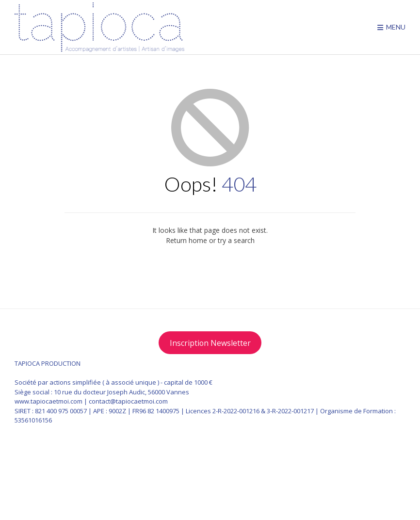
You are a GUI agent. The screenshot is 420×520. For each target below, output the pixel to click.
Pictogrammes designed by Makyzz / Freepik (96, 496)
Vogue (379, 487)
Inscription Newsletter (210, 343)
